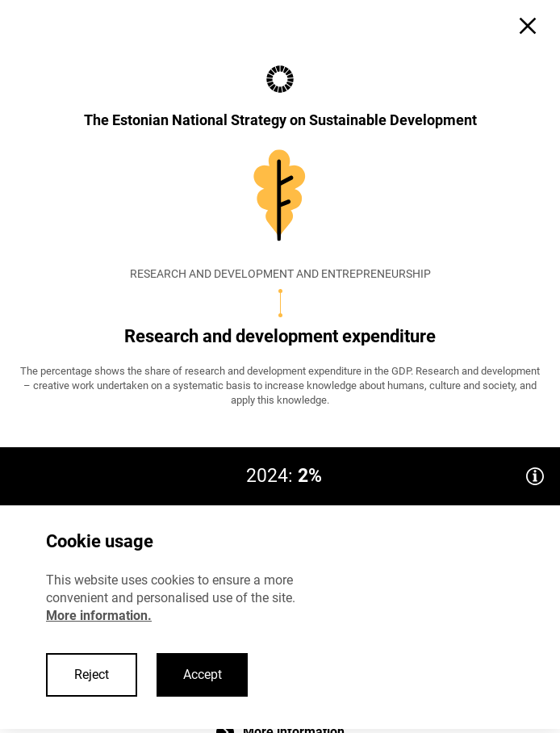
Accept (203, 674)
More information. (99, 616)
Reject (92, 674)
